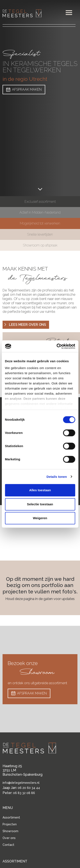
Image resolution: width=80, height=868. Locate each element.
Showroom (10, 831)
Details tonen (57, 477)
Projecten (10, 824)
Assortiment (11, 817)
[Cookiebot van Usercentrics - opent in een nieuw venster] (57, 346)
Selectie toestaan (40, 504)
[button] (69, 13)
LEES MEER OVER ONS (25, 325)
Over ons (9, 838)
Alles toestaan (40, 490)
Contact (8, 845)
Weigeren (40, 518)
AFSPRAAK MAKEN (24, 90)
